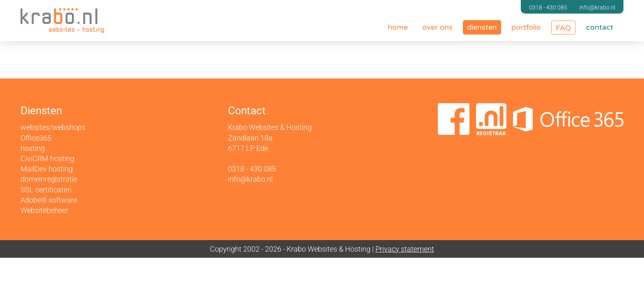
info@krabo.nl (597, 7)
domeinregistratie (49, 179)
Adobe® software (49, 200)
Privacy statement (405, 249)
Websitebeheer (44, 210)
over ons (437, 27)
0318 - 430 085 (548, 7)
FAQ (563, 28)
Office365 (36, 138)
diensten (482, 27)
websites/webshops (53, 128)
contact (600, 27)
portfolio (526, 27)
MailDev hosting (47, 169)
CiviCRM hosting (47, 158)
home (398, 27)
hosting (33, 148)
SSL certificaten (46, 190)
